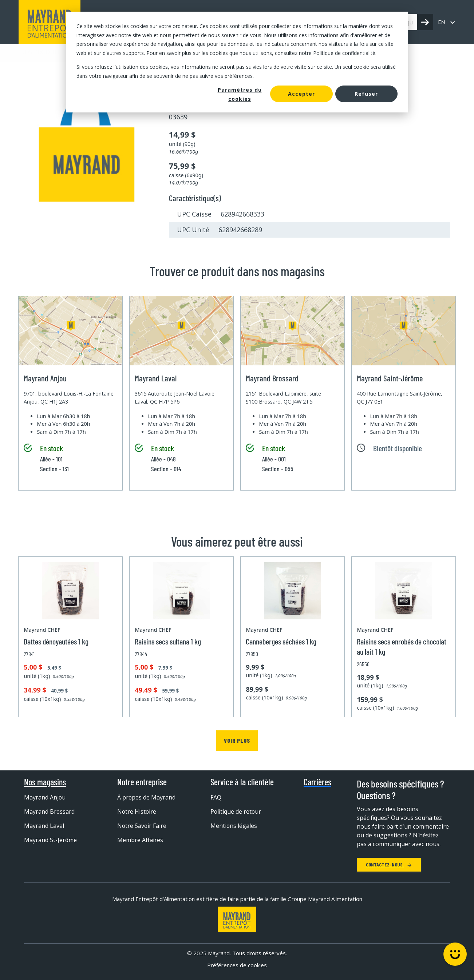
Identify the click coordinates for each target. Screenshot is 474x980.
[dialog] (237, 62)
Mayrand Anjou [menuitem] (45, 797)
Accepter (301, 94)
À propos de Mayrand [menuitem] (147, 797)
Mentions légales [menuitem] (234, 826)
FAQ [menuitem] (216, 797)
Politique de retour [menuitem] (236, 812)
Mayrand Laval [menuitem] (44, 826)
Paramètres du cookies (240, 94)
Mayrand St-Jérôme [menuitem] (51, 840)
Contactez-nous (389, 864)
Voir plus (237, 740)
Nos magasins (45, 782)
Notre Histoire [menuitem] (137, 812)
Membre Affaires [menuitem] (140, 840)
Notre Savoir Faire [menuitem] (142, 826)
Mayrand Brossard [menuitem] (50, 812)
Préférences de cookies (237, 965)
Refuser (366, 94)
